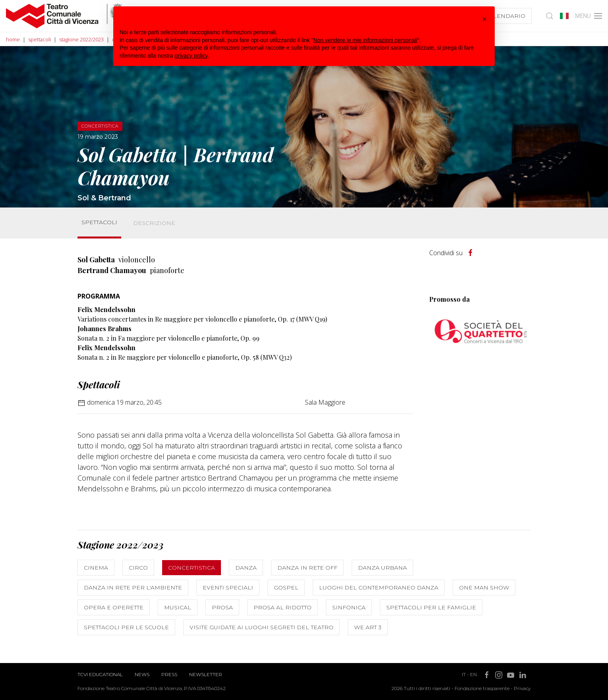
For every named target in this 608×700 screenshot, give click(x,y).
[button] (484, 19)
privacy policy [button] (192, 56)
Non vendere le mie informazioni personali (365, 40)
